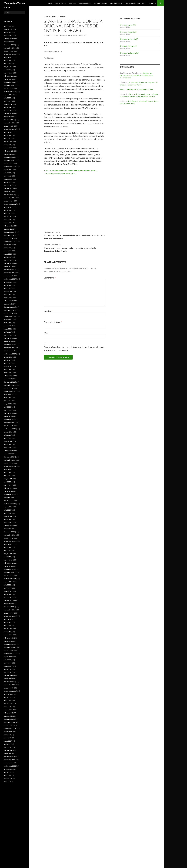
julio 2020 (7, 248)
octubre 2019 (9, 276)
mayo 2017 (8, 366)
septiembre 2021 (10, 204)
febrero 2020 (9, 263)
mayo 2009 (8, 666)
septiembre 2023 (10, 129)
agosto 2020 (8, 245)
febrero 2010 (9, 638)
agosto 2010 (8, 619)
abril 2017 (7, 369)
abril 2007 (7, 744)
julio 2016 (7, 398)
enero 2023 (8, 154)
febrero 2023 (9, 151)
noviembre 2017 (10, 348)
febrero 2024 (9, 113)
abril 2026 (7, 32)
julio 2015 (7, 435)
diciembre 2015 (9, 419)
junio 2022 (8, 176)
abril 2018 (7, 332)
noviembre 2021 (10, 198)
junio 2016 (8, 401)
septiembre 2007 (10, 728)
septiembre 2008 (10, 691)
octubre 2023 (9, 126)
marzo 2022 (8, 185)
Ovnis (50, 3)
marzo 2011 (8, 597)
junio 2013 (8, 513)
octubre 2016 (9, 388)
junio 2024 (8, 101)
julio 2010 (7, 622)
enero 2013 (8, 529)
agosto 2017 (8, 357)
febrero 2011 (9, 600)
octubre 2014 (9, 463)
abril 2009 (7, 669)
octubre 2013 (9, 501)
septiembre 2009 (10, 654)
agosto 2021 (8, 207)
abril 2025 (7, 70)
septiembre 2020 (10, 241)
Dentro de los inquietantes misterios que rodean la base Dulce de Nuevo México (140, 95)
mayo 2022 (8, 179)
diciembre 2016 (9, 382)
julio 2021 (7, 210)
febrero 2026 (9, 39)
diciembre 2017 (9, 345)
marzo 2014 (8, 485)
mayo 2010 (8, 629)
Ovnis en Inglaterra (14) (130, 53)
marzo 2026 (8, 35)
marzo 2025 (8, 73)
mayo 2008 (8, 704)
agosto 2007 (8, 732)
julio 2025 (7, 60)
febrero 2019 (9, 301)
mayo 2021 (8, 217)
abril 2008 (7, 707)
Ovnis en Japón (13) (128, 25)
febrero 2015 (9, 451)
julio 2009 (7, 660)
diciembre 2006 (9, 757)
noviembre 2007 (10, 722)
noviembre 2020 (10, 235)
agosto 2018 (8, 320)
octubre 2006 (9, 763)
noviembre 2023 (10, 123)
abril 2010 (7, 632)
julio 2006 (7, 772)
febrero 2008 (9, 713)
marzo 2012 (8, 560)
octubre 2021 (9, 201)
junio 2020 (8, 251)
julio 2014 (7, 473)
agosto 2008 (8, 694)
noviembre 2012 (10, 535)
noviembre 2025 (10, 48)
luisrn (64, 35)
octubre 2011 (9, 576)
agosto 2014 (8, 469)
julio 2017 (7, 360)
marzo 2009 (8, 672)
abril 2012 (7, 557)
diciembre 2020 (9, 232)
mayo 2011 (8, 591)
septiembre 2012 (10, 541)
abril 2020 (7, 257)
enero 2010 (8, 641)
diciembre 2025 (9, 45)
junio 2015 (8, 438)
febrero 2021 (9, 226)
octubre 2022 (9, 163)
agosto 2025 (8, 57)
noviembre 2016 (10, 385)
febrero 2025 (9, 76)
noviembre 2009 (10, 647)
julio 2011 (7, 585)
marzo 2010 (8, 635)
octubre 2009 (9, 650)
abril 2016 (7, 407)
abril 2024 (7, 107)
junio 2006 (8, 775)
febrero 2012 (9, 563)
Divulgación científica (135, 3)
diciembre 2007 (9, 719)
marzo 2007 (8, 747)
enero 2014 (8, 491)
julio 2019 (7, 285)
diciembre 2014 (9, 457)
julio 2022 (7, 173)
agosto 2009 (8, 657)
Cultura (72, 3)
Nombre (48, 311)
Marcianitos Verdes (14, 3)
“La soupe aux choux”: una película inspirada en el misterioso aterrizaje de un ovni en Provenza (74, 235)
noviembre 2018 (10, 310)
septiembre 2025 (10, 54)
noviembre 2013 (10, 497)
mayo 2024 (8, 104)
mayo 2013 (8, 516)
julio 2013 (7, 510)
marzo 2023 (8, 148)
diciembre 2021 (9, 195)
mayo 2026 (8, 29)
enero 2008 (8, 716)
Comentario (50, 278)
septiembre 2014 (10, 466)
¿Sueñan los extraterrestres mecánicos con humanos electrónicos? (136, 75)
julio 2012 (7, 547)
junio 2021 (8, 213)
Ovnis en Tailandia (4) (129, 32)
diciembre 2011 (9, 569)
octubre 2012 (9, 538)
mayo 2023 (8, 142)
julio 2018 (7, 323)
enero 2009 (8, 679)
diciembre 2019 (9, 270)
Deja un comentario (79, 35)
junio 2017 (8, 363)
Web (46, 333)
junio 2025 (8, 64)
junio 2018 (8, 326)
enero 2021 (8, 229)
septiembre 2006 (10, 766)
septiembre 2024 (10, 92)
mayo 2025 (8, 67)
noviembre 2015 (10, 423)
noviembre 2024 (10, 85)
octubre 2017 (9, 351)
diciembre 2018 (9, 307)
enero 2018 (8, 341)
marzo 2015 (8, 448)
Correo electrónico (53, 322)
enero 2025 (8, 79)
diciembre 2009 (9, 644)
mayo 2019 (8, 291)
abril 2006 (7, 782)
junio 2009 (8, 663)
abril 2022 (7, 182)
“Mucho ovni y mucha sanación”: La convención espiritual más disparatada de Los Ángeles (74, 248)
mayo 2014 (8, 479)
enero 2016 (8, 416)
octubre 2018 (9, 313)
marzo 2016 (8, 410)
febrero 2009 (9, 675)
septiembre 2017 (10, 354)
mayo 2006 (8, 778)
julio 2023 (7, 135)
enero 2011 (8, 604)
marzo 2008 (8, 710)
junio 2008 (8, 700)
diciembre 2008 (9, 682)
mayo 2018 (8, 329)
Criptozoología (117, 3)
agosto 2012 (8, 544)
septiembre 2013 (10, 504)
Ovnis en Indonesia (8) (129, 39)
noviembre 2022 (10, 160)
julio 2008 (7, 697)
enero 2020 (8, 266)
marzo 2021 (8, 223)
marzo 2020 (8, 260)
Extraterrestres (101, 3)
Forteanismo (61, 3)
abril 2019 (7, 295)
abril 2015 (7, 444)
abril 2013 (7, 519)
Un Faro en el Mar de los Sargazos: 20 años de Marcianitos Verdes (139, 84)
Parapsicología (85, 3)
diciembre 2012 (9, 532)
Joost (122, 89)
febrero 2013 (9, 526)
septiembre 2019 (10, 279)
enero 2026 (8, 42)
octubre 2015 (9, 426)
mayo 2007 (8, 741)
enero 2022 (8, 192)
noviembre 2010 (10, 610)
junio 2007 (8, 738)
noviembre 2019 (10, 273)
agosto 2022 (8, 170)
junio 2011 (8, 588)
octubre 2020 (9, 238)
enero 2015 (8, 454)
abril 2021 (7, 220)
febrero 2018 (9, 338)
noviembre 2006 (10, 760)
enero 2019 (8, 304)
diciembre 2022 (9, 157)
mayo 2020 (8, 254)
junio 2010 (8, 625)
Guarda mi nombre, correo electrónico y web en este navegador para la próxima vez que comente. (74, 349)
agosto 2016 (8, 394)
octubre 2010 (9, 613)
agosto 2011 (8, 582)
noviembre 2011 (10, 572)
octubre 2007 (9, 725)
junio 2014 (8, 476)
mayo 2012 (8, 554)
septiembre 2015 (10, 429)
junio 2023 (8, 138)
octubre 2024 (9, 89)
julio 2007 (7, 735)
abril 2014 (7, 482)
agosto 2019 (8, 282)
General (153, 3)
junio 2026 (8, 26)
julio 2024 (7, 98)
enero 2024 (8, 117)
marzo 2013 (8, 522)
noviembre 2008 (10, 685)
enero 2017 (8, 379)
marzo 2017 (8, 373)
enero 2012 (8, 566)
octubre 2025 (9, 51)
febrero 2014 (9, 488)
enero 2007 (8, 753)
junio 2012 (8, 551)
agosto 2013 (8, 507)
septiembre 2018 (10, 316)
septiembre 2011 (10, 579)
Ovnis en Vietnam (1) (128, 46)
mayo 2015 (8, 441)
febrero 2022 (9, 188)
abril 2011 (7, 594)
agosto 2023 (8, 132)
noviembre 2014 (10, 460)
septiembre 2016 (10, 391)
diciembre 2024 (9, 82)
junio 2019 (8, 288)
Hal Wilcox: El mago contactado (140, 89)
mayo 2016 (8, 404)
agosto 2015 (8, 432)
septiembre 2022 (10, 167)
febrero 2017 (9, 376)
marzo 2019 (8, 298)
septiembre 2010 (10, 616)
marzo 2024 (8, 110)
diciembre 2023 (9, 120)
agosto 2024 (8, 95)
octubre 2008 (9, 688)
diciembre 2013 (9, 494)
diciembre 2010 (9, 607)
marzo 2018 (8, 335)
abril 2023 (7, 145)
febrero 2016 (9, 413)
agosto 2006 (8, 769)
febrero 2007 (9, 750)
